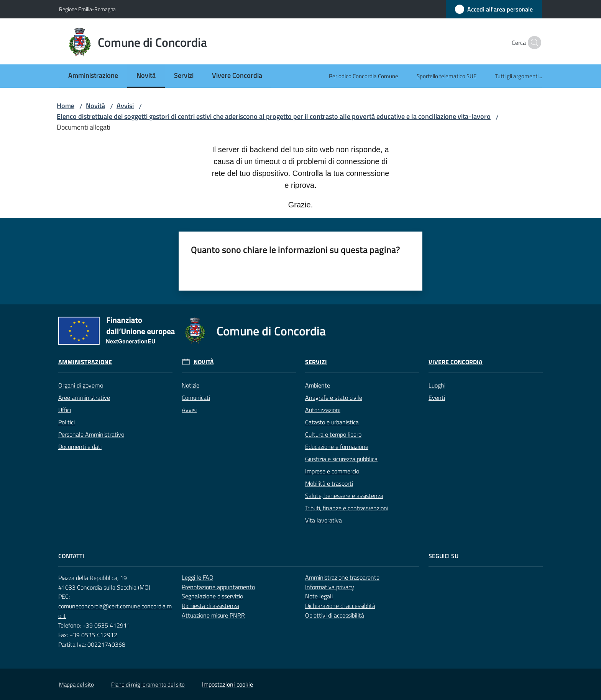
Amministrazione (85, 362)
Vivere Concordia (456, 362)
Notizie (190, 385)
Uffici (65, 410)
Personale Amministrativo (91, 434)
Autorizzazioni (323, 410)
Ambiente (318, 385)
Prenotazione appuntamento (218, 587)
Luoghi (437, 385)
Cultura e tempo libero (333, 434)
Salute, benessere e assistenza (344, 496)
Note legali (319, 596)
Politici (67, 422)
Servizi (316, 362)
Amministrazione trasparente (342, 577)
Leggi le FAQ (198, 577)
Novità (95, 106)
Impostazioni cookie (227, 684)
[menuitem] (93, 76)
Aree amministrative (84, 398)
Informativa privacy (330, 587)
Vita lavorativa (323, 520)
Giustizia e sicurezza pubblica (341, 459)
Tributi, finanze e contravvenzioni (347, 508)
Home (66, 106)
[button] (533, 43)
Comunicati (196, 398)
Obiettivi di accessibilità (335, 615)
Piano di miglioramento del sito (148, 684)
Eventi (437, 398)
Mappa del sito (76, 684)
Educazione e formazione (337, 447)
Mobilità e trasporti (329, 483)
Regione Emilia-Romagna (87, 9)
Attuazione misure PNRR (213, 615)
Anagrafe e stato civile (334, 398)
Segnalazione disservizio (212, 596)
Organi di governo (81, 385)
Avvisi (125, 106)
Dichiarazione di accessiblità (340, 606)
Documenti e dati (80, 447)
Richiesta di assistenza (210, 606)
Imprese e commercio (332, 471)
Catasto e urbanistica (332, 422)
